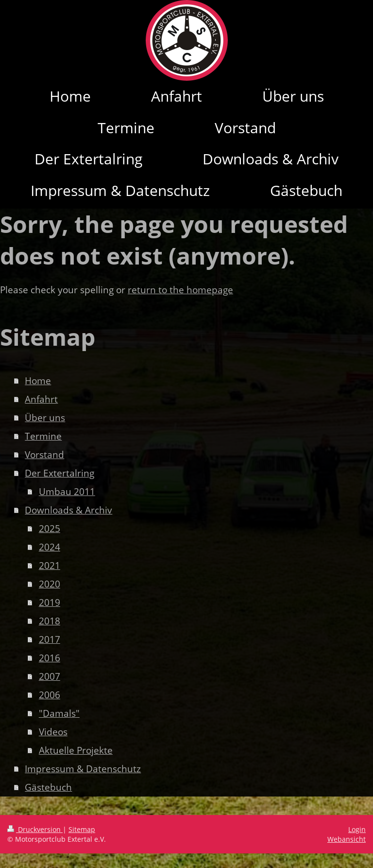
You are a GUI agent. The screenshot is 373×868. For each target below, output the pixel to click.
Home (38, 381)
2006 (50, 695)
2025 (50, 529)
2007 (50, 676)
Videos (53, 732)
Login (357, 829)
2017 (50, 639)
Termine (43, 436)
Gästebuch (48, 787)
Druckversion (35, 829)
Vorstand (44, 455)
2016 (50, 658)
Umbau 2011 (67, 492)
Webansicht (347, 839)
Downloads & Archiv (68, 510)
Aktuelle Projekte (76, 750)
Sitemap (82, 829)
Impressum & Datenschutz (83, 769)
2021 (50, 566)
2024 (50, 547)
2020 (50, 584)
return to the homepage (180, 290)
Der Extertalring (59, 473)
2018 (50, 621)
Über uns (45, 418)
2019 (50, 602)
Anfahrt (41, 399)
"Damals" (59, 713)
